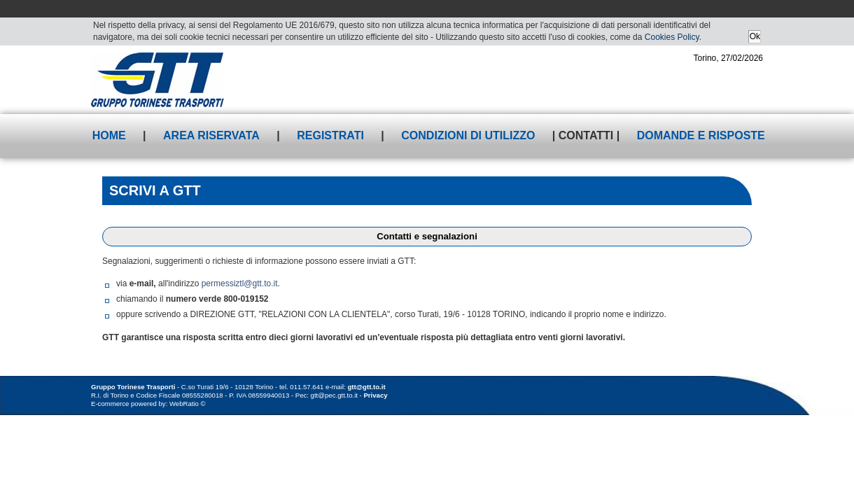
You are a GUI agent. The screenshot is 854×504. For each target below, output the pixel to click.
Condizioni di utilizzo (468, 135)
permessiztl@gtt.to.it (240, 283)
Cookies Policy (672, 37)
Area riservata (211, 135)
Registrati (330, 135)
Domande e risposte (701, 135)
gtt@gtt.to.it (367, 387)
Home (109, 135)
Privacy (375, 395)
